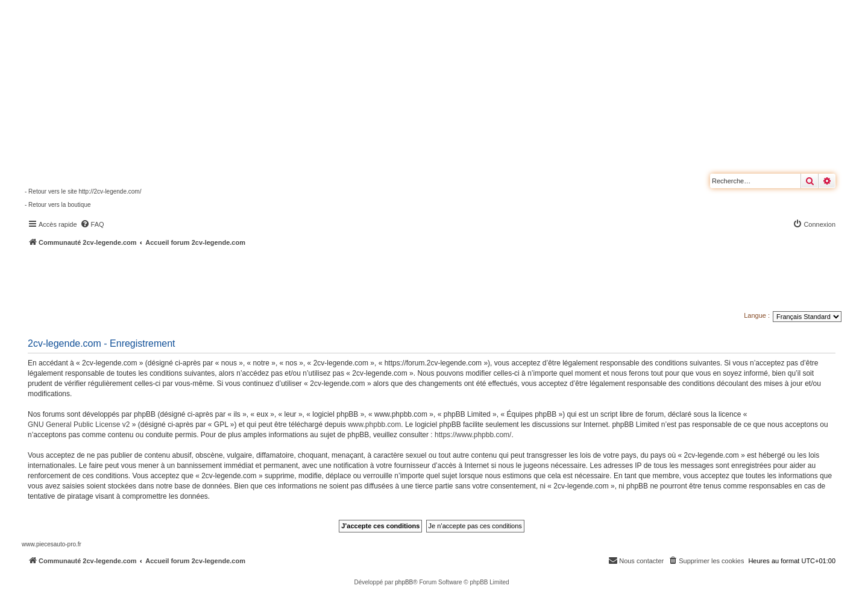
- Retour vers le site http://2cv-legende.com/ (83, 191)
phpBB (404, 582)
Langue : (757, 315)
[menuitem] (92, 224)
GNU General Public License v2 (79, 425)
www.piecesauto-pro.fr (52, 544)
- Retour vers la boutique (58, 205)
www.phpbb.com (374, 425)
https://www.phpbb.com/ (473, 435)
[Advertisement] (323, 280)
